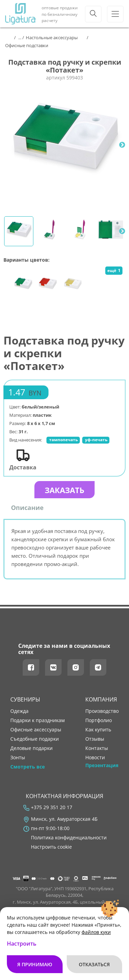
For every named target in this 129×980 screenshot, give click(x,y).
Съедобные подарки (35, 739)
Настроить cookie (51, 847)
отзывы (95, 739)
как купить (98, 730)
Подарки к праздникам (37, 720)
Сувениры (25, 699)
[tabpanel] (64, 145)
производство (102, 711)
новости (95, 758)
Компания (101, 699)
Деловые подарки (31, 748)
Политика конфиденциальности (69, 838)
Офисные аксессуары (36, 730)
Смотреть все (28, 767)
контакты (97, 748)
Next (122, 145)
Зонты (18, 758)
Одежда (19, 711)
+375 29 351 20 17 (52, 807)
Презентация (102, 765)
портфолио (99, 720)
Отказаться (94, 964)
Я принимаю (35, 964)
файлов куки (96, 932)
